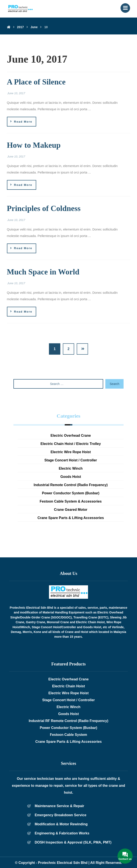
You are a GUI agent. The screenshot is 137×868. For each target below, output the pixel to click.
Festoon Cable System (68, 735)
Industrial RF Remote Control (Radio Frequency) (68, 721)
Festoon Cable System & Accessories (71, 501)
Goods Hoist (71, 477)
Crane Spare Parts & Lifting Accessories (71, 518)
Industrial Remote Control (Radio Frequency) (71, 485)
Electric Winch (71, 468)
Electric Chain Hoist (68, 686)
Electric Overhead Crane (71, 436)
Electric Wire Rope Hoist (71, 452)
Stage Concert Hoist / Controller (71, 460)
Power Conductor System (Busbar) (71, 493)
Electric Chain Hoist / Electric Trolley (71, 444)
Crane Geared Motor (71, 510)
